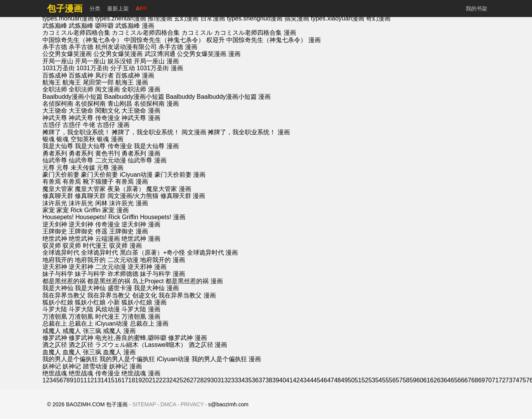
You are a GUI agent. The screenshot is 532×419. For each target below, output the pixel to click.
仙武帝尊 (55, 160)
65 (454, 380)
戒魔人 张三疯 (82, 331)
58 (406, 380)
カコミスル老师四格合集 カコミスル (162, 33)
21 (152, 380)
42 (296, 380)
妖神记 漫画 (125, 366)
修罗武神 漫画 (187, 338)
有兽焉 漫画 (131, 182)
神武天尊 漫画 (141, 118)
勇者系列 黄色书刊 (94, 153)
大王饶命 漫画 (141, 111)
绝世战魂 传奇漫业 (94, 373)
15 (111, 380)
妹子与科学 (58, 274)
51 (358, 380)
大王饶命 (55, 111)
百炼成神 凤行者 (91, 75)
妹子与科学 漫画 (162, 274)
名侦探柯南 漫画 (156, 104)
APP (141, 8)
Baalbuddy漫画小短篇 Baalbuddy (150, 97)
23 (166, 380)
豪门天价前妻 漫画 (180, 175)
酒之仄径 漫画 (208, 345)
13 (98, 380)
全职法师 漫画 (141, 89)
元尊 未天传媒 (76, 168)
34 (241, 380)
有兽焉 (52, 182)
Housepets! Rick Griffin (107, 217)
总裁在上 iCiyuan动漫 (98, 324)
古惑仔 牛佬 (79, 125)
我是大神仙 (58, 288)
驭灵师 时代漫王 (85, 246)
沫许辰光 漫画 (128, 203)
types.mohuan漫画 (69, 18)
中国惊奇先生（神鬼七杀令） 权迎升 (174, 40)
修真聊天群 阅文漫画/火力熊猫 (117, 196)
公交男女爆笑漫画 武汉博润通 (134, 54)
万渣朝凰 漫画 (141, 317)
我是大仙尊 (58, 146)
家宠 (49, 210)
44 (310, 380)
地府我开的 (58, 260)
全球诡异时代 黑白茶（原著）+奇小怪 (133, 253)
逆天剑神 (55, 224)
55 (386, 380)
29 (207, 380)
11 (84, 380)
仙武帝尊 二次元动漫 (97, 160)
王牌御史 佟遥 (88, 231)
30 (214, 380)
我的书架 (476, 8)
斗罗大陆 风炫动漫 (94, 309)
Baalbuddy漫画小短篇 (72, 97)
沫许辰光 (55, 203)
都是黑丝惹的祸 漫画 (194, 281)
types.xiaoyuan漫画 (338, 18)
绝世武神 (55, 239)
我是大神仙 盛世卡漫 (103, 288)
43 (303, 380)
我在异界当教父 (64, 295)
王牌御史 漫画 (128, 231)
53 (372, 380)
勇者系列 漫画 (141, 153)
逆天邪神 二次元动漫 (97, 267)
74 (516, 380)
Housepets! (58, 217)
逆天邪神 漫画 (147, 267)
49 (344, 380)
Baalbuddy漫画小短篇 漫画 (234, 97)
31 (221, 380)
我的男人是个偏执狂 (70, 359)
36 (255, 380)
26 (187, 380)
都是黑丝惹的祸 (64, 281)
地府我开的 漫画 (162, 260)
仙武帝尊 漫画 (147, 160)
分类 (95, 8)
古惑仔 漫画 (113, 125)
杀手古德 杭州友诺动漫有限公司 (113, 47)
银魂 (49, 139)
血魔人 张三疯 (82, 352)
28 (200, 380)
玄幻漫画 (187, 18)
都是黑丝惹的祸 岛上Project (125, 281)
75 (523, 380)
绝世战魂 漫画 (141, 373)
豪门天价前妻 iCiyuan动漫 (117, 175)
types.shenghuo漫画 (255, 18)
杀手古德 (55, 47)
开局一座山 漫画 (156, 61)
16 (118, 380)
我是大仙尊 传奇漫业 (103, 146)
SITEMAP (144, 404)
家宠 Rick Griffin (78, 210)
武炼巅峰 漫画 (135, 26)
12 (91, 380)
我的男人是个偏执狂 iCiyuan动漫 (145, 359)
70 (488, 380)
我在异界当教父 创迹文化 (122, 295)
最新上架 (118, 8)
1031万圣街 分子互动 (106, 68)
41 (290, 380)
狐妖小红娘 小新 (97, 302)
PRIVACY (192, 404)
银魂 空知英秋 (76, 139)
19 (138, 380)
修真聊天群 (58, 196)
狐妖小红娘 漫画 (144, 302)
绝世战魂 (55, 373)
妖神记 (52, 366)
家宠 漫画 (115, 210)
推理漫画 (161, 18)
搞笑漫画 (298, 18)
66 (461, 380)
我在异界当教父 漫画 (187, 295)
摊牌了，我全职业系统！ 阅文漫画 (159, 132)
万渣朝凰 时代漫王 (94, 317)
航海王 (52, 82)
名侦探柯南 (58, 104)
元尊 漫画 (110, 168)
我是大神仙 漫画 (156, 288)
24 (173, 380)
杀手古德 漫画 (178, 47)
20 (145, 380)
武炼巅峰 (55, 26)
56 (392, 380)
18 (132, 380)
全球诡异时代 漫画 (212, 253)
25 (180, 380)
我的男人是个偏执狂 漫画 (226, 359)
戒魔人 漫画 (119, 331)
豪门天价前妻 (61, 175)
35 (248, 380)
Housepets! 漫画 (162, 217)
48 (337, 380)
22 (159, 380)
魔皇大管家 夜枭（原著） (109, 189)
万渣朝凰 (55, 317)
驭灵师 (52, 246)
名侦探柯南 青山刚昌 (103, 104)
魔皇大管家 (58, 189)
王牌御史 (55, 231)
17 (125, 380)
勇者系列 (55, 153)
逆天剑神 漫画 (141, 224)
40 (283, 380)
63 (440, 380)
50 (351, 380)
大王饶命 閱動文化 (94, 111)
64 (447, 380)
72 (502, 380)
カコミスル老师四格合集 (76, 33)
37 (262, 380)
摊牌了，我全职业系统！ (76, 132)
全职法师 (55, 89)
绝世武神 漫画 (141, 239)
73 (509, 380)
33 (234, 380)
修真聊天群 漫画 (183, 196)
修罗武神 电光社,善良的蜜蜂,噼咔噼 (117, 338)
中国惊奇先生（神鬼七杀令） (82, 40)
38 (269, 380)
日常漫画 (214, 18)
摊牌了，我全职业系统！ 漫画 (249, 132)
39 (276, 380)
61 (427, 380)
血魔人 (52, 352)
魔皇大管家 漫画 (168, 189)
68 (475, 380)
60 (420, 380)
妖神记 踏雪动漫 (85, 366)
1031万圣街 (59, 68)
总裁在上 (55, 324)
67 (468, 380)
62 (434, 380)
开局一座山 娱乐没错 (103, 61)
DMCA (168, 404)
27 (194, 380)
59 (413, 380)
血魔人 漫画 (119, 352)
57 (399, 380)
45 (317, 380)
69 (481, 380)
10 (77, 380)
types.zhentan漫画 (121, 18)
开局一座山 (58, 61)
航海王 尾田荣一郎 (88, 82)
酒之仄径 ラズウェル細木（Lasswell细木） (128, 345)
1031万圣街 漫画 (160, 68)
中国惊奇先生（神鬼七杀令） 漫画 (273, 40)
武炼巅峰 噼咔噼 (91, 26)
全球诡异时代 (61, 253)
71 (495, 380)
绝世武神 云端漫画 (94, 239)
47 (331, 380)
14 (104, 380)
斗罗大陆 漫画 (141, 309)
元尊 (49, 168)
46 (324, 380)
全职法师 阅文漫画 (94, 89)
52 (365, 380)
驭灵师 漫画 (125, 246)
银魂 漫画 (110, 139)
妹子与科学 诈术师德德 (106, 274)
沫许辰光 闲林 (88, 203)
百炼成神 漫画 (135, 75)
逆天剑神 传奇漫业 (94, 224)
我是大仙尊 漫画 (156, 146)
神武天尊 (55, 118)
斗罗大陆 (55, 309)
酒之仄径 (55, 345)
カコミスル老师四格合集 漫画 (255, 33)
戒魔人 (52, 331)
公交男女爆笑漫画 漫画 (209, 54)
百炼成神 (55, 75)
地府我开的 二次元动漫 (106, 260)
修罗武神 (55, 338)
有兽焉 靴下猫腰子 (88, 182)
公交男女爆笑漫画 (67, 54)
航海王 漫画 (131, 82)
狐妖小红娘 (58, 302)
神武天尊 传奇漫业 (94, 118)
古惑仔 (52, 125)
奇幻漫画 (378, 18)
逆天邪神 (55, 267)
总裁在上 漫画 (149, 324)
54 (379, 380)
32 (228, 380)
